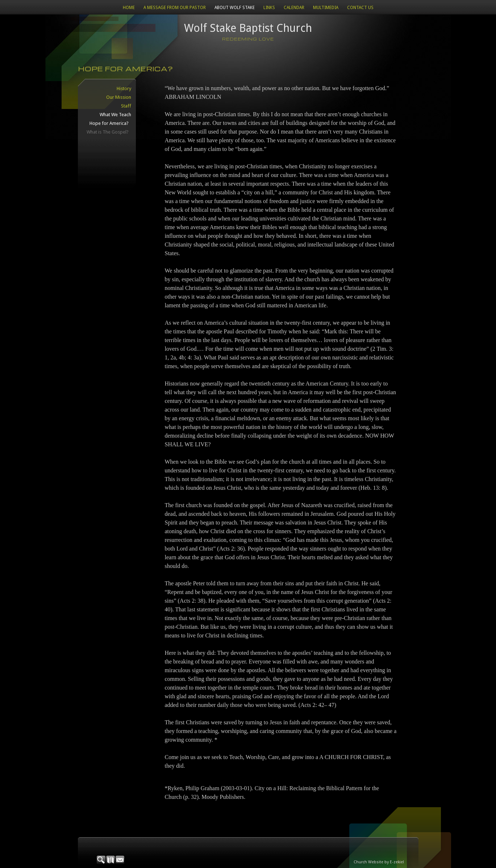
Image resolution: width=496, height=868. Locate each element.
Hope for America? (109, 123)
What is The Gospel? (108, 132)
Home (129, 8)
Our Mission (119, 97)
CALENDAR (294, 8)
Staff (126, 106)
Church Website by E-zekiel (379, 862)
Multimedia (326, 8)
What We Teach (115, 115)
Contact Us (360, 8)
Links (269, 8)
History (124, 89)
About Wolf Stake (235, 8)
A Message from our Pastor (175, 8)
